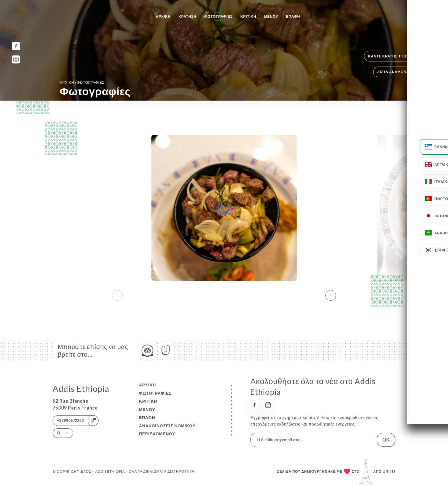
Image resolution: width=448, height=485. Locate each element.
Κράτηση (188, 16)
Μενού (271, 16)
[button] (331, 295)
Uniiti (389, 471)
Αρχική (163, 16)
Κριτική (248, 16)
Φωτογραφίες (218, 16)
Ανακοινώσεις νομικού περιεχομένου (167, 430)
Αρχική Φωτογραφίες (82, 82)
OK (386, 440)
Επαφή (293, 16)
